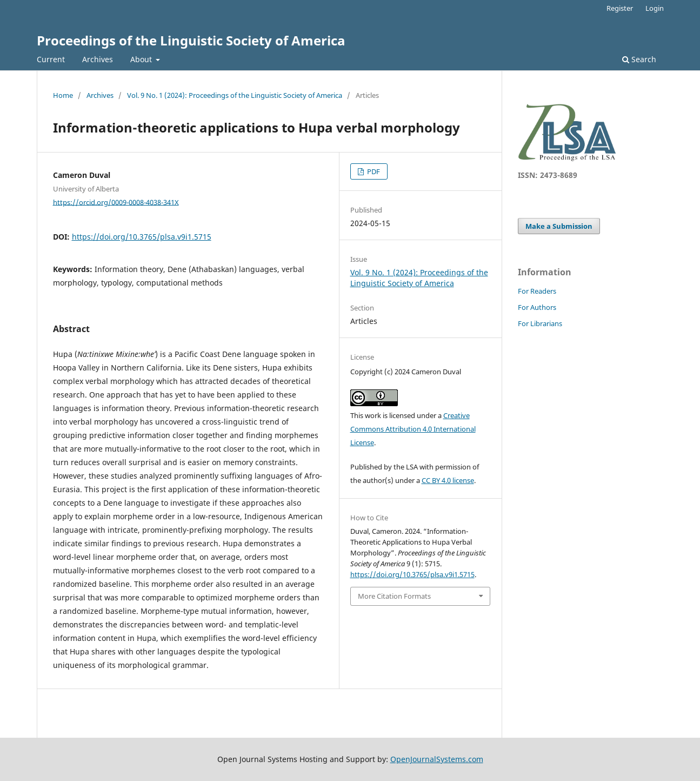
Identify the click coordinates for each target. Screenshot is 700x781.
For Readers (537, 291)
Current (51, 59)
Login (655, 8)
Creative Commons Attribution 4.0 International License (413, 429)
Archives (98, 59)
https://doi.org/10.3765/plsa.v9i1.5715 (142, 237)
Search (639, 59)
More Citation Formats (394, 596)
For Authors (537, 307)
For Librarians (540, 323)
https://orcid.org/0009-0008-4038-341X (116, 202)
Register (620, 8)
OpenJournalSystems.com (437, 759)
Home (63, 95)
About (142, 59)
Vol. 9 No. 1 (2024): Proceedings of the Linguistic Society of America (235, 95)
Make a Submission (559, 226)
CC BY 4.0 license (448, 480)
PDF (373, 171)
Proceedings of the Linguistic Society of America (191, 40)
